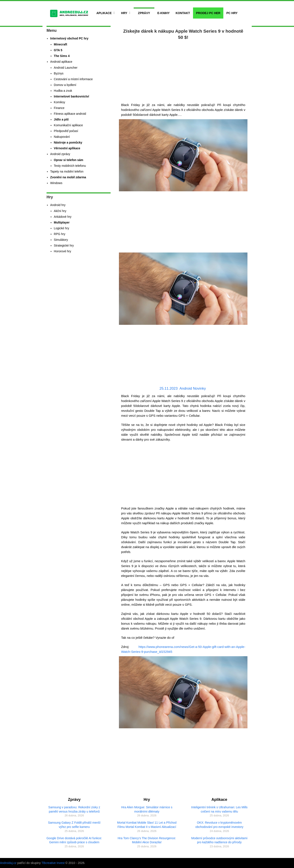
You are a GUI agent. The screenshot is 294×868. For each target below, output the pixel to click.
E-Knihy (164, 13)
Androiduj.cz (8, 863)
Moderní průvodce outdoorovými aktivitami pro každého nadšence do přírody (219, 840)
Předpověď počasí (66, 131)
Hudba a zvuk (63, 91)
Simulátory (61, 240)
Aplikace (104, 13)
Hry (124, 13)
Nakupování (62, 137)
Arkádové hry (63, 217)
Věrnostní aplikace (67, 148)
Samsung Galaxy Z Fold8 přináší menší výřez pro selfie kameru (74, 825)
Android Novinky (193, 388)
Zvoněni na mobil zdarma (68, 177)
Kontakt (183, 13)
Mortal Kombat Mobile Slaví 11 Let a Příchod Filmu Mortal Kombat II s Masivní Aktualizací (147, 825)
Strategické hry (64, 245)
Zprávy (144, 13)
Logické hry (61, 228)
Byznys (59, 73)
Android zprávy (60, 154)
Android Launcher (66, 68)
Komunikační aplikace (68, 125)
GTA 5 (58, 50)
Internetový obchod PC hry (69, 38)
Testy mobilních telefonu (70, 166)
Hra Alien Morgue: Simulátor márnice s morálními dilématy (147, 809)
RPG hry (60, 234)
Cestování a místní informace (73, 79)
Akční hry (60, 211)
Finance (59, 108)
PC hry (232, 13)
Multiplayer (62, 222)
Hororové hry (62, 251)
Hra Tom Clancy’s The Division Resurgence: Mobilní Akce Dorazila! (147, 840)
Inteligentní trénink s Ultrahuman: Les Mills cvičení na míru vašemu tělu (219, 809)
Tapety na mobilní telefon (67, 171)
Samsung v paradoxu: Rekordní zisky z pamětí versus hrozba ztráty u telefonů (74, 809)
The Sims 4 (62, 56)
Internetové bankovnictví (71, 96)
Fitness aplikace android (70, 114)
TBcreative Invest (53, 863)
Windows (56, 183)
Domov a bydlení (65, 85)
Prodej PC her (208, 13)
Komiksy (59, 102)
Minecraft (60, 44)
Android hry (58, 205)
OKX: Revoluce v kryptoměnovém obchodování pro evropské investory (219, 825)
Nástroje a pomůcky (68, 142)
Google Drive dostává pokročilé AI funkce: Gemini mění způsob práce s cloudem (74, 840)
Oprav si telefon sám (69, 160)
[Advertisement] (183, 70)
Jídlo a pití (61, 119)
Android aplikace (61, 62)
